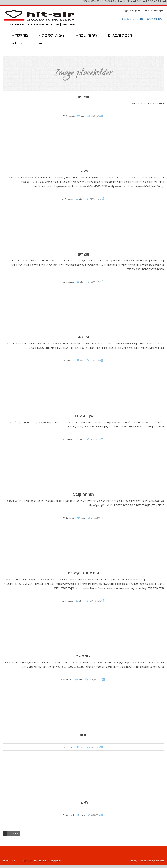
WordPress (159, 861)
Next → (16, 833)
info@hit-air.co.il (131, 19)
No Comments (69, 116)
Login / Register (132, 11)
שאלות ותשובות (52, 35)
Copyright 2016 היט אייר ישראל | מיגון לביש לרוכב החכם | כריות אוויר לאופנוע (33, 861)
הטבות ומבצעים (120, 35)
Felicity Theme (137, 861)
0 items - (152, 11)
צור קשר (20, 35)
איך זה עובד (87, 35)
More (83, 116)
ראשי (41, 43)
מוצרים (19, 43)
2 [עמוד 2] (9, 833)
